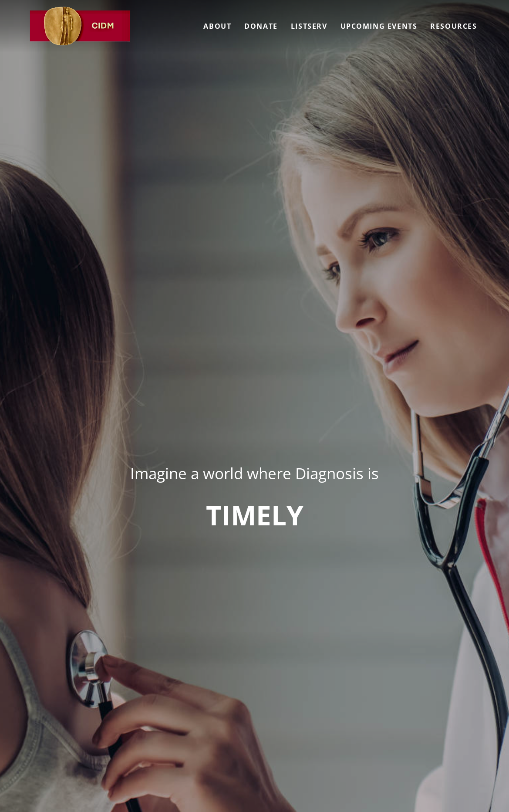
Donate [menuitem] (261, 26)
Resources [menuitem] (453, 26)
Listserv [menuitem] (309, 26)
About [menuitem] (217, 26)
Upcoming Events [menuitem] (379, 26)
